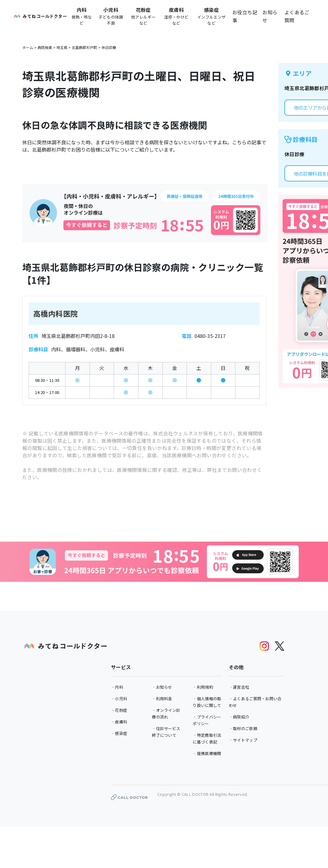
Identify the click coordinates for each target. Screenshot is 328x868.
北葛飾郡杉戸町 (84, 47)
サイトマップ (245, 740)
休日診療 (109, 47)
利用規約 (205, 687)
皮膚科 (121, 722)
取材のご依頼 (245, 728)
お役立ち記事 (245, 16)
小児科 (121, 699)
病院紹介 (241, 717)
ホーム (28, 47)
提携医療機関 (209, 753)
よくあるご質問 (297, 16)
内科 (119, 687)
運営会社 (241, 687)
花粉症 (121, 710)
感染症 (121, 733)
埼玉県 (62, 47)
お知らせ (270, 16)
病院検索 (45, 47)
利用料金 (164, 699)
